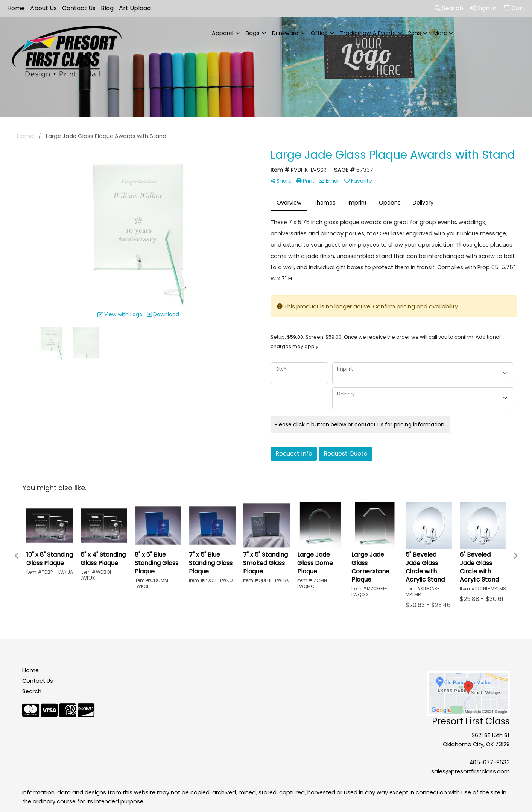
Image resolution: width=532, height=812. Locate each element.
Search (449, 8)
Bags (253, 33)
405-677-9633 (489, 762)
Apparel (223, 33)
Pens (415, 33)
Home (16, 8)
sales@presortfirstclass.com (470, 771)
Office (319, 33)
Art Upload (135, 8)
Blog (107, 8)
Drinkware (285, 33)
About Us (43, 8)
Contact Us (79, 8)
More (440, 33)
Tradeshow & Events (368, 33)
